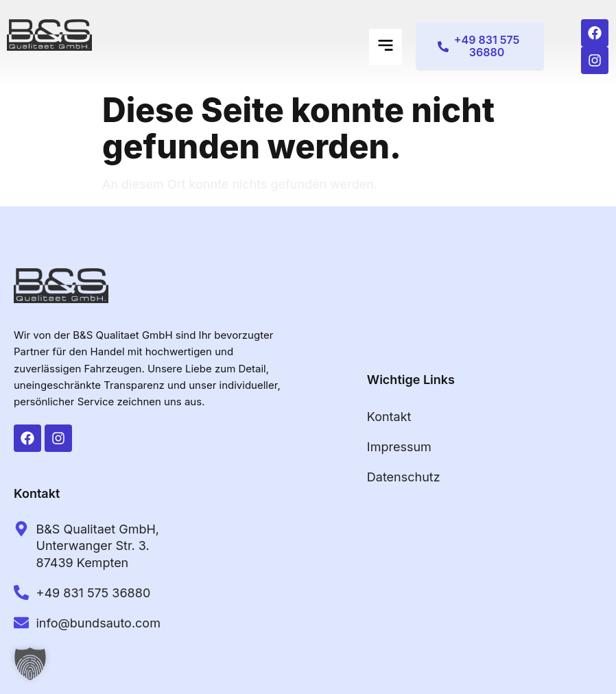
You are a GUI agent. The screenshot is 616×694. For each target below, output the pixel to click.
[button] (386, 47)
